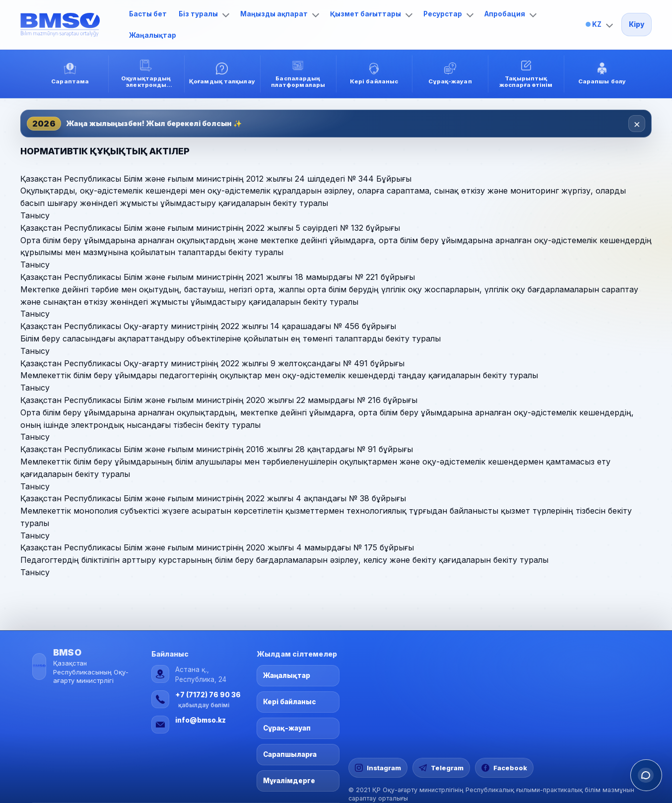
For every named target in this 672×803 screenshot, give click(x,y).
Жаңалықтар (153, 35)
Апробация (510, 14)
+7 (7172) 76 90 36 (208, 695)
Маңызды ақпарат (280, 14)
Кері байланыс (290, 702)
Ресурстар (448, 14)
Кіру (637, 24)
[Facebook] (504, 768)
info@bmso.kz (201, 720)
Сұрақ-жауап (287, 728)
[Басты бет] (70, 25)
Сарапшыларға (290, 754)
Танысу (35, 215)
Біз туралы (204, 14)
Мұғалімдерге (289, 781)
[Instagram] (378, 768)
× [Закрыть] (637, 124)
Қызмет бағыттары (371, 14)
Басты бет (148, 14)
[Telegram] (441, 768)
